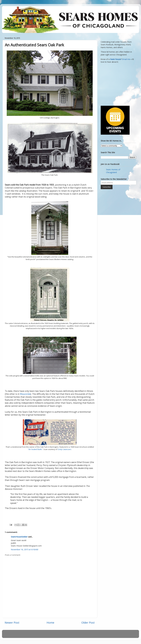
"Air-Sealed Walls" (35, 449)
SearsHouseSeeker (19, 537)
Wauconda (25, 394)
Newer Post (12, 623)
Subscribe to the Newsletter (114, 179)
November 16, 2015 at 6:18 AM (25, 549)
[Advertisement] (117, 84)
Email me (126, 59)
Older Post (88, 623)
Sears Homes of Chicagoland (113, 171)
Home (50, 623)
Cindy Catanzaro (64, 449)
